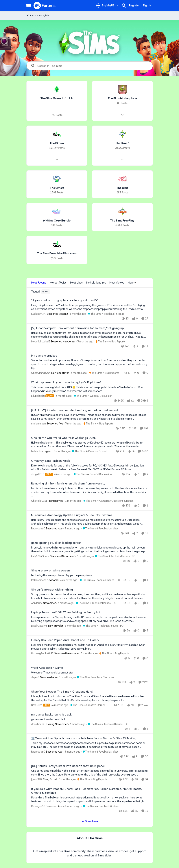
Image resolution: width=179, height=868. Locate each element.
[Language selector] (108, 6)
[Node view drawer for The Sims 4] (57, 159)
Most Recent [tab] (38, 283)
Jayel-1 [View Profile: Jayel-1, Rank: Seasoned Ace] (35, 677)
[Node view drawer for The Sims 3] (122, 159)
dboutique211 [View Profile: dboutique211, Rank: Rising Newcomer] (39, 724)
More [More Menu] (132, 283)
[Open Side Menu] (29, 6)
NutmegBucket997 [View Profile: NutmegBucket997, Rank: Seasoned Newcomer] (42, 653)
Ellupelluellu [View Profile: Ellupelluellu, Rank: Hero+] (38, 396)
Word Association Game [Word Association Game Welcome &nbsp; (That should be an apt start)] (47, 668)
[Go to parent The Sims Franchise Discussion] (95, 677)
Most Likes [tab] (76, 283)
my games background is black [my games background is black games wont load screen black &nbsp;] (51, 715)
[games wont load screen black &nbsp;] (90, 719)
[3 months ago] (77, 314)
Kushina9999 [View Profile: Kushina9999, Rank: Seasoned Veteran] (39, 314)
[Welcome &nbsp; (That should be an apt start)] (90, 673)
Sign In (147, 6)
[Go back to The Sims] (122, 188)
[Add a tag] (46, 292)
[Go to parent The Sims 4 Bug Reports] (110, 341)
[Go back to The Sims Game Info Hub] (57, 98)
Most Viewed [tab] (117, 283)
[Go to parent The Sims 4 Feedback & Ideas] (105, 314)
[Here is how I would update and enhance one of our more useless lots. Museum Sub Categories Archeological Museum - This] (90, 522)
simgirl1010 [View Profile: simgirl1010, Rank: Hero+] (38, 474)
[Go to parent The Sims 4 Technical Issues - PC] (114, 556)
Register (134, 6)
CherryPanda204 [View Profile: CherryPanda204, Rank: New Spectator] (41, 373)
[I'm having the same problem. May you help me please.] (90, 575)
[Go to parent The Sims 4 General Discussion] (92, 396)
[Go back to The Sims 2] (57, 188)
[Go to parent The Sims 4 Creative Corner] (89, 451)
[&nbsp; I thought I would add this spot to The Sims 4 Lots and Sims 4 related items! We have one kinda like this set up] (90, 698)
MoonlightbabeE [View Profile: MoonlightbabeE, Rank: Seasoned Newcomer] (40, 341)
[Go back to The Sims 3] (122, 143)
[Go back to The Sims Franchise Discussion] (57, 254)
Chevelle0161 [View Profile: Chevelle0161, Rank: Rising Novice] (39, 501)
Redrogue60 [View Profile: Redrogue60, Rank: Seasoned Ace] (38, 529)
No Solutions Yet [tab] (96, 283)
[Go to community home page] (45, 6)
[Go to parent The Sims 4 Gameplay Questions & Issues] (108, 501)
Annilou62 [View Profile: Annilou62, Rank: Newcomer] (37, 603)
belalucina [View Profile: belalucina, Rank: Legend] (37, 451)
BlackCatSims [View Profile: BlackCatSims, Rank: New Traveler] (39, 626)
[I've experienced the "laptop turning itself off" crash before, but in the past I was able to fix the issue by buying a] (90, 619)
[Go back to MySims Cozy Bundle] (57, 221)
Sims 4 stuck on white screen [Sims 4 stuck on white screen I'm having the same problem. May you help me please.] (50, 571)
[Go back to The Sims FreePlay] (122, 221)
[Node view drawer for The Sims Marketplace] (122, 115)
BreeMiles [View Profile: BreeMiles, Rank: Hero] (37, 705)
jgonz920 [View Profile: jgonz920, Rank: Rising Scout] (36, 779)
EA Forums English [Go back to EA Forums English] (38, 15)
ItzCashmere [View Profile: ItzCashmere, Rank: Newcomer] (39, 580)
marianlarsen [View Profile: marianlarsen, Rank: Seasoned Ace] (38, 424)
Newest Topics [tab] (58, 283)
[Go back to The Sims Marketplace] (122, 98)
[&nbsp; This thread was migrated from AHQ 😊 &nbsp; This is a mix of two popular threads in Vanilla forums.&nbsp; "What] (90, 389)
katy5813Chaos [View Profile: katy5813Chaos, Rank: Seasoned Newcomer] (40, 556)
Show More (90, 821)
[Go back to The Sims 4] (57, 143)
